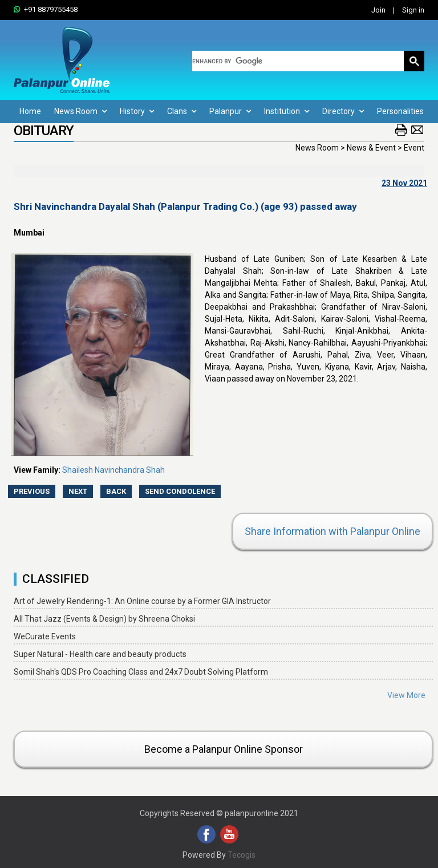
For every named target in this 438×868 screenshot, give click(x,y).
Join (378, 10)
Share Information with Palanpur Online (332, 531)
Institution (287, 111)
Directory (343, 111)
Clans (182, 111)
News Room (80, 111)
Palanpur (230, 111)
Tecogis (242, 855)
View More (406, 695)
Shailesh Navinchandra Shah (113, 470)
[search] (298, 61)
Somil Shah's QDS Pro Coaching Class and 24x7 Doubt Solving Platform (141, 672)
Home (30, 111)
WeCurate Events (45, 636)
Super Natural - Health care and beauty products (100, 654)
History (137, 111)
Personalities (400, 111)
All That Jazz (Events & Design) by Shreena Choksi (104, 619)
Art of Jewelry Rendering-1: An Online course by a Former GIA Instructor (142, 601)
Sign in (413, 10)
